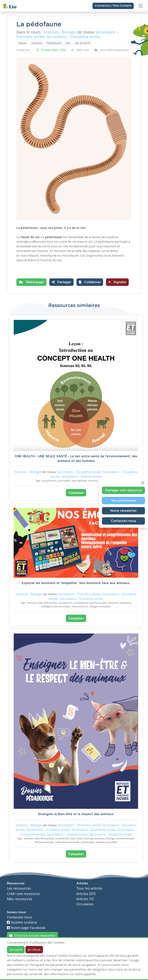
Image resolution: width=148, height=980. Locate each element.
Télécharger (31, 282)
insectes (37, 43)
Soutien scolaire (22, 922)
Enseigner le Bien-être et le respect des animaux (76, 814)
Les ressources (19, 888)
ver (68, 43)
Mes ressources (20, 899)
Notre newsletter (123, 511)
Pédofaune (54, 43)
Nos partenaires (124, 501)
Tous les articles (89, 888)
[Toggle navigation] (141, 6)
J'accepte (16, 950)
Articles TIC (85, 899)
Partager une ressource (123, 490)
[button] (90, 282)
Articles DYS (86, 894)
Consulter (76, 493)
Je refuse (34, 950)
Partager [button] (61, 282)
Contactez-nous (123, 521)
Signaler (117, 282)
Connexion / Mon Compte (113, 6)
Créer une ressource (23, 894)
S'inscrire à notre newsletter (32, 936)
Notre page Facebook (26, 928)
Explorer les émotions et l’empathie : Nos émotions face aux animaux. (76, 583)
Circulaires (85, 904)
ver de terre (83, 43)
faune (23, 43)
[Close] (143, 483)
